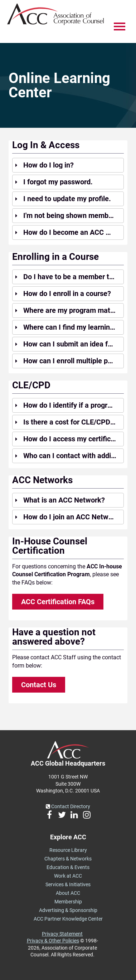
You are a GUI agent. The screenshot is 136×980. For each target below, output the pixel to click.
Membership (68, 902)
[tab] (68, 165)
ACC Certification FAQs (58, 602)
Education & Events (68, 867)
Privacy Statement (62, 934)
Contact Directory (68, 806)
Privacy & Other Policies (53, 941)
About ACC (68, 893)
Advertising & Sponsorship (68, 910)
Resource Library (68, 850)
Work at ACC (68, 876)
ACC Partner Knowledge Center (68, 919)
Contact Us (39, 685)
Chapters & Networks (68, 859)
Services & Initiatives (68, 884)
